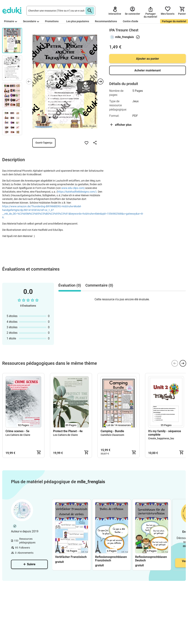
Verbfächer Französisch (71, 557)
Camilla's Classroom (112, 435)
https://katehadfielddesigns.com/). (77, 192)
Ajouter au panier (148, 59)
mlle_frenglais (124, 37)
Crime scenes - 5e (17, 431)
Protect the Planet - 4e (68, 431)
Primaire (11, 21)
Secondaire (31, 21)
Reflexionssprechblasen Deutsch (151, 559)
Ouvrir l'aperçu (44, 143)
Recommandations (106, 21)
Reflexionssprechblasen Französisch (111, 559)
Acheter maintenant (148, 70)
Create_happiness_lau (161, 438)
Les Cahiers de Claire (18, 435)
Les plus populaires (78, 21)
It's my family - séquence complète (165, 433)
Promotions (52, 21)
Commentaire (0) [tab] (99, 285)
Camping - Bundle (112, 431)
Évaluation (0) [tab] (70, 285)
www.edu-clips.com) (73, 188)
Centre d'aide (131, 21)
